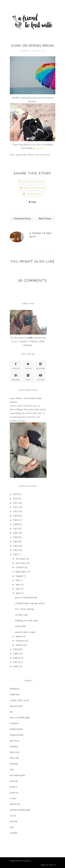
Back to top (48, 865)
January (20, 645)
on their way (21, 615)
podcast (14, 781)
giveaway (15, 741)
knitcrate (15, 758)
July (18, 580)
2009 (16, 654)
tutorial (14, 821)
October (20, 567)
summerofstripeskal (20, 810)
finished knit (16, 729)
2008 (16, 658)
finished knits (17, 735)
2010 (16, 649)
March (19, 636)
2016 (16, 533)
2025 (16, 494)
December (21, 559)
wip (12, 827)
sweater (39, 148)
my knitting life (18, 775)
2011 (15, 554)
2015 (16, 537)
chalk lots (15, 694)
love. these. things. (25, 609)
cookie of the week (19, 700)
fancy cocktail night (20, 717)
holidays (14, 746)
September (22, 572)
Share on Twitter (34, 188)
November (21, 563)
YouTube (41, 377)
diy (11, 712)
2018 (16, 524)
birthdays (15, 689)
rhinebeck (15, 804)
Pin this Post (34, 194)
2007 (16, 662)
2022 (16, 507)
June (18, 585)
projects (14, 793)
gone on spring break (26, 597)
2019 (16, 520)
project (14, 787)
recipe (13, 798)
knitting (14, 764)
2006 (16, 666)
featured (14, 723)
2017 (16, 529)
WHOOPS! (20, 626)
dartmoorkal (16, 706)
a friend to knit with (41, 235)
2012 (16, 550)
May (18, 589)
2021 (16, 511)
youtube (14, 833)
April (18, 593)
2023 (16, 503)
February (21, 641)
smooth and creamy (25, 632)
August (19, 576)
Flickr (28, 377)
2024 (16, 499)
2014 (16, 542)
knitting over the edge (27, 620)
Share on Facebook (33, 182)
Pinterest (16, 377)
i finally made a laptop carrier (30, 603)
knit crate (15, 752)
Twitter (28, 366)
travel (13, 816)
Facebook (16, 366)
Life (12, 769)
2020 (16, 516)
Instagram (40, 366)
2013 (16, 546)
